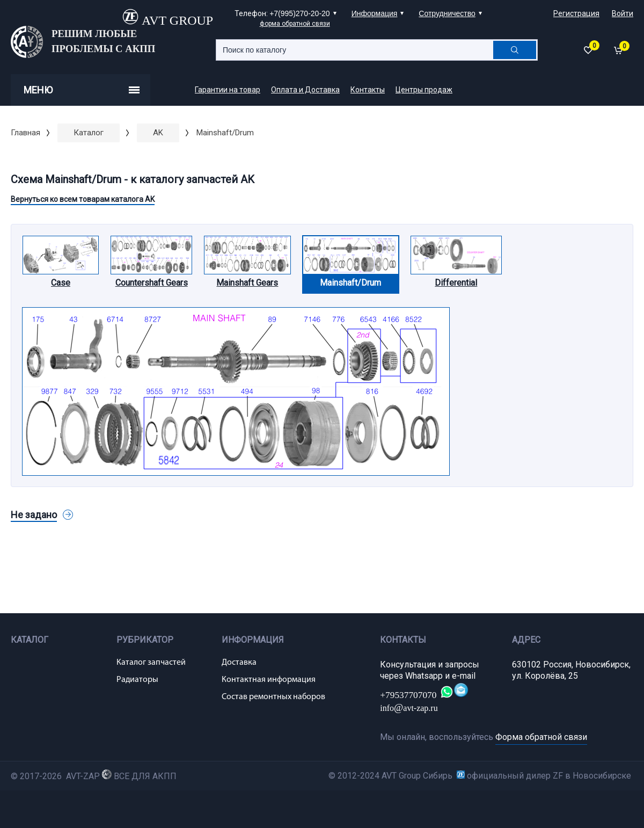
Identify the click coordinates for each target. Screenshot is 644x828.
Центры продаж (424, 90)
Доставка (239, 663)
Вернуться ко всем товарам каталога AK (83, 199)
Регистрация (576, 13)
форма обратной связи (295, 24)
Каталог (89, 133)
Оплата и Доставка (305, 90)
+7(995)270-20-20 (299, 13)
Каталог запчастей (151, 663)
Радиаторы (137, 680)
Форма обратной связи (541, 737)
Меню (82, 90)
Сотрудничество (447, 13)
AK (158, 133)
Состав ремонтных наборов (273, 697)
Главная (25, 133)
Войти (623, 13)
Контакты (368, 90)
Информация (375, 13)
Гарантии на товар (228, 90)
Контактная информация (269, 680)
